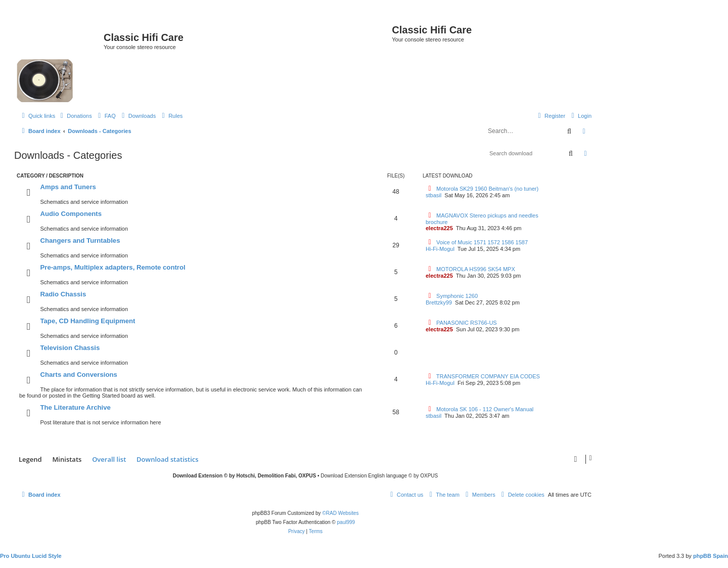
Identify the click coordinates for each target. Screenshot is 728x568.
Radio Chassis (63, 294)
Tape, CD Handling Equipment (87, 321)
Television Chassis (70, 348)
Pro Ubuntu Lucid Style (31, 556)
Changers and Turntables (80, 241)
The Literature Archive (75, 407)
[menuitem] (75, 116)
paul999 (346, 522)
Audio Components (71, 214)
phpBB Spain (711, 556)
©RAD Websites (340, 513)
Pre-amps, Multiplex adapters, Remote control (112, 267)
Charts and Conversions (78, 375)
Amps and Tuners (68, 187)
